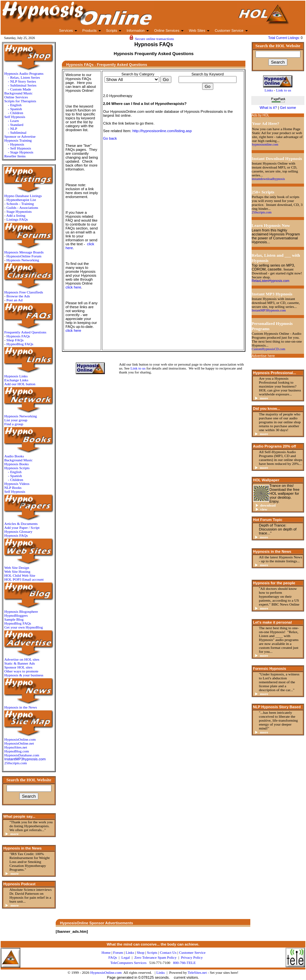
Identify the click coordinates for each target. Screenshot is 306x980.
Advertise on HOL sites (22, 659)
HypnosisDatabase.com (22, 755)
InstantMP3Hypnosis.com (269, 310)
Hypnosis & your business (24, 675)
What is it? (268, 108)
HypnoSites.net (16, 747)
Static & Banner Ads (19, 663)
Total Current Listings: (285, 38)
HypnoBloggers (16, 615)
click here (73, 287)
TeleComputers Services (128, 963)
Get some (288, 108)
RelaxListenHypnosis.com (270, 281)
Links (161, 972)
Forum (118, 952)
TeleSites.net (198, 972)
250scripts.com (16, 763)
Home (106, 952)
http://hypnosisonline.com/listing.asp (162, 131)
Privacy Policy (192, 957)
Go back (110, 138)
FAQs (113, 957)
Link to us (138, 368)
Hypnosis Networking (23, 260)
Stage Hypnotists (19, 211)
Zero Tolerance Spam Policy (155, 957)
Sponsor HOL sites (18, 667)
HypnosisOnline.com (106, 972)
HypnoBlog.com (17, 751)
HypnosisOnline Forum (24, 256)
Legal (125, 957)
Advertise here (263, 356)
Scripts (152, 952)
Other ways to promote (21, 671)
